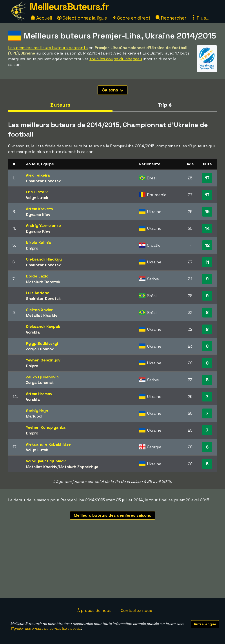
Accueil (41, 18)
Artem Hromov (39, 394)
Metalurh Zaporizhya (79, 467)
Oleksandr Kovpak (43, 326)
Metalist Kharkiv (42, 315)
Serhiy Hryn (37, 411)
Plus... (200, 18)
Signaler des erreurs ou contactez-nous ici (46, 628)
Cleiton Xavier (39, 310)
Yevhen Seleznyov (43, 360)
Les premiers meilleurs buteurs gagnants (48, 48)
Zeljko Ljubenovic (42, 377)
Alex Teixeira (38, 175)
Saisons (113, 90)
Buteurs (60, 105)
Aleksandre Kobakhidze (48, 444)
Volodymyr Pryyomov (46, 461)
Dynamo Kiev (38, 214)
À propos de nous (94, 610)
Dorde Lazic (37, 276)
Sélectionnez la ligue (82, 18)
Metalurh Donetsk (43, 282)
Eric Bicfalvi (37, 192)
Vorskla (33, 332)
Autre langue (205, 624)
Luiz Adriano (38, 293)
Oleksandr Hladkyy (44, 259)
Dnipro (32, 248)
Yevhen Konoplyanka (46, 427)
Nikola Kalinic (39, 242)
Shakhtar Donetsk (43, 181)
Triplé (165, 105)
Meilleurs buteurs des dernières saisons (112, 515)
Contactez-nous (136, 610)
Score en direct (131, 18)
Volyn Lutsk (37, 198)
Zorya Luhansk (40, 349)
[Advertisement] (112, 565)
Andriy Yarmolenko (43, 225)
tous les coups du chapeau (116, 59)
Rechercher (171, 18)
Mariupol (34, 416)
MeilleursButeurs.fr (69, 7)
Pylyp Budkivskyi (42, 343)
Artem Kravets (40, 209)
